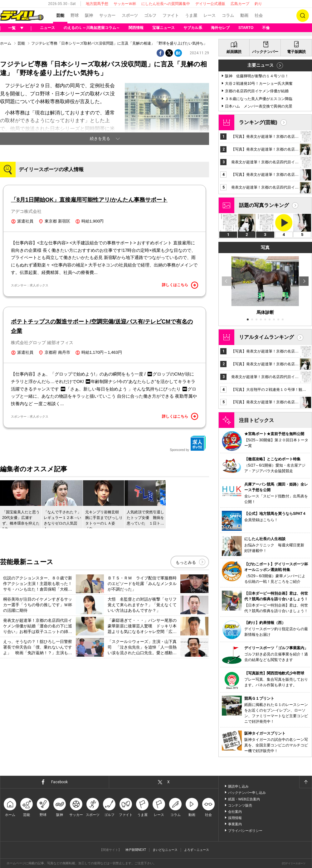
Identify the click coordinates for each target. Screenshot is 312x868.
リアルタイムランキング (266, 337)
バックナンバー (265, 52)
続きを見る (100, 139)
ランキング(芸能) (258, 122)
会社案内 (235, 812)
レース (210, 15)
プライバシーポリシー (245, 831)
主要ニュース (261, 65)
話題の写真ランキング (264, 205)
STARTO (246, 28)
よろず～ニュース (197, 850)
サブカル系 (193, 28)
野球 (75, 15)
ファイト (171, 15)
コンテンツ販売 (240, 805)
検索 (303, 16)
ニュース (47, 28)
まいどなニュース (165, 850)
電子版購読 (296, 52)
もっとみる (186, 562)
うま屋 (191, 15)
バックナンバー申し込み (247, 793)
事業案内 (235, 824)
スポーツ (130, 15)
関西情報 (136, 28)
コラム (228, 15)
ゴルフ (150, 15)
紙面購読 (234, 52)
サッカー (107, 15)
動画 (244, 15)
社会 (259, 15)
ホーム (6, 43)
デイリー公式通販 (210, 4)
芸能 (60, 15)
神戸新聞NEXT (136, 850)
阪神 (89, 15)
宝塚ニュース (163, 28)
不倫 (266, 28)
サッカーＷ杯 (125, 4)
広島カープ (240, 4)
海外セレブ (220, 28)
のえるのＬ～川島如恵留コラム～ (92, 28)
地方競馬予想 (97, 4)
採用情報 (235, 818)
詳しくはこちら (180, 285)
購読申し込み (238, 786)
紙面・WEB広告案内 (244, 799)
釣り (258, 4)
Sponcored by (188, 444)
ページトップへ (305, 782)
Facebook (59, 782)
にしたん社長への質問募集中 (166, 4)
